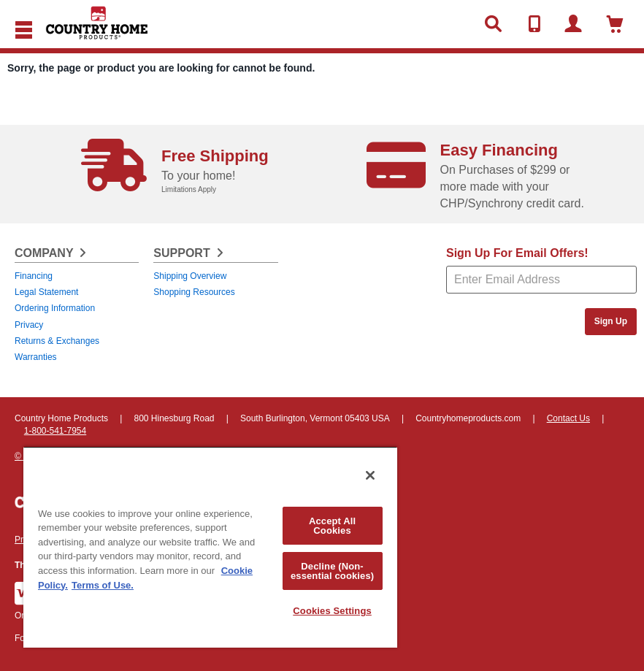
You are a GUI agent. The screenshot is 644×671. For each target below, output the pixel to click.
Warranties (36, 357)
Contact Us (568, 418)
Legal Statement (46, 292)
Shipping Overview (190, 276)
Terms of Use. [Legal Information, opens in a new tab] (103, 585)
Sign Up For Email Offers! (517, 253)
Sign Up (611, 321)
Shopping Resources (194, 292)
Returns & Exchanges (57, 341)
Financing (34, 276)
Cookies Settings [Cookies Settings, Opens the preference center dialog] (332, 611)
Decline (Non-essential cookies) (332, 571)
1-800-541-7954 (55, 431)
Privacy (29, 325)
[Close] (370, 475)
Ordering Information (55, 308)
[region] (210, 547)
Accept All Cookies (332, 526)
